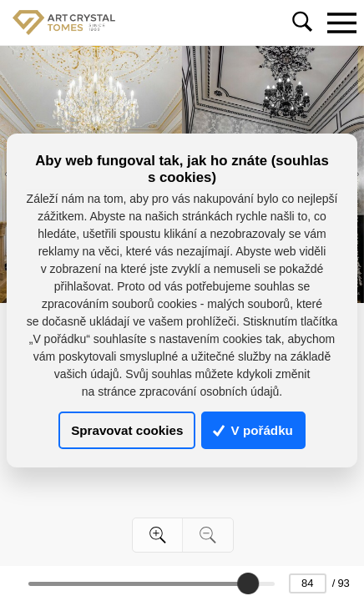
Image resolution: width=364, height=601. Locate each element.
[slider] (249, 583)
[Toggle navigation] (341, 23)
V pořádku (253, 430)
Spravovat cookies (127, 430)
